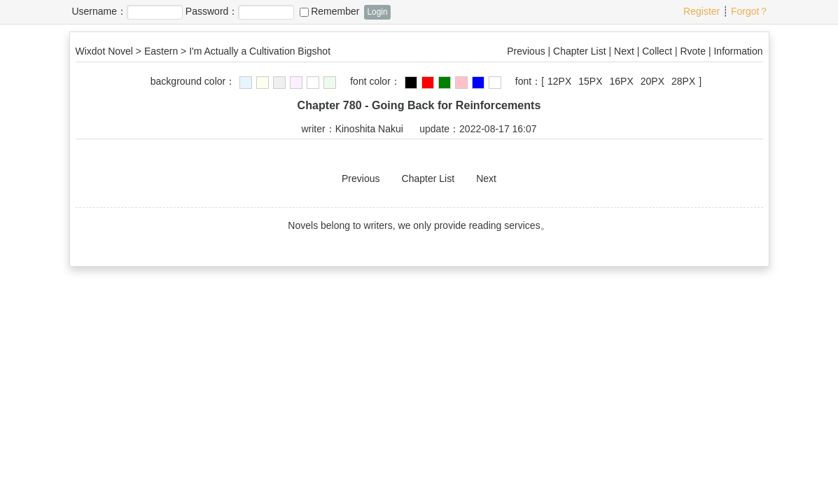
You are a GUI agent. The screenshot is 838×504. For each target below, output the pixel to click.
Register (701, 11)
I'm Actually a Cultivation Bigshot (260, 51)
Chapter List (579, 51)
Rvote (693, 51)
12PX (559, 81)
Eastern (161, 51)
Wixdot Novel (104, 51)
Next (624, 51)
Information (738, 51)
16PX (622, 81)
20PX (652, 81)
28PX (683, 81)
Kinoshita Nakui (369, 129)
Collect (657, 51)
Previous (526, 51)
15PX (590, 81)
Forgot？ (750, 11)
